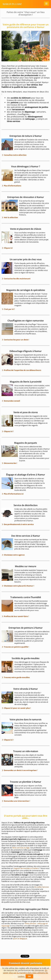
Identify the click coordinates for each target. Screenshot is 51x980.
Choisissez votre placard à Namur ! (19, 586)
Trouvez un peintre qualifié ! (16, 647)
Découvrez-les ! (10, 463)
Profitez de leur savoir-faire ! (16, 616)
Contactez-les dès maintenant (17, 279)
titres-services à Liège (21, 848)
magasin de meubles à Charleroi (26, 868)
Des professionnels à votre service (19, 524)
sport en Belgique (20, 939)
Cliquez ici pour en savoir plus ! (17, 708)
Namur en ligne (12, 4)
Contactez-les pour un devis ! (16, 340)
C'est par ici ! (9, 309)
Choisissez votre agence (14, 555)
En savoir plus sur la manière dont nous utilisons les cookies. (26, 973)
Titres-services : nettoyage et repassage (25, 925)
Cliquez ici (8, 248)
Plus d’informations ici (13, 494)
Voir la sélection (11, 217)
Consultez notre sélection (15, 155)
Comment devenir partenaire (25, 963)
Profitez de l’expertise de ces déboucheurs (22, 370)
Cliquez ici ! (8, 431)
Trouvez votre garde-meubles (17, 677)
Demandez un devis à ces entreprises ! (20, 770)
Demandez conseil (12, 401)
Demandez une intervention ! (17, 801)
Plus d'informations (12, 186)
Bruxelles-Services (42, 887)
